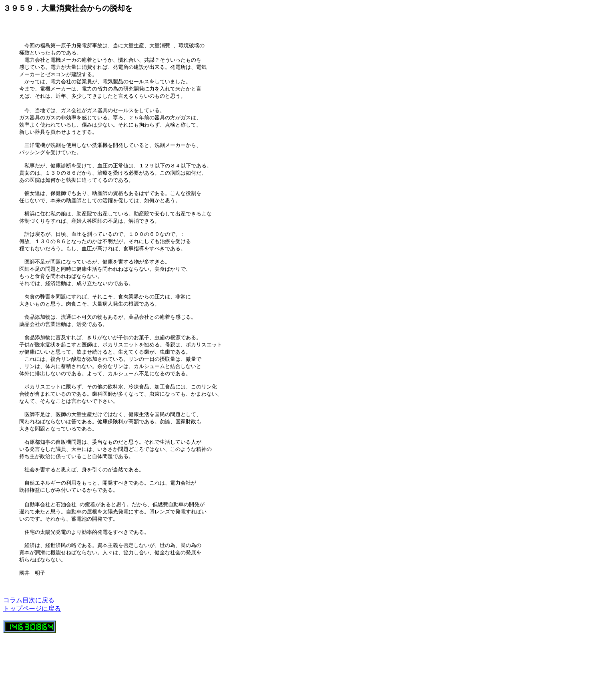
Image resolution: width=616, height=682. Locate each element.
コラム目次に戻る (29, 646)
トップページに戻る (32, 654)
